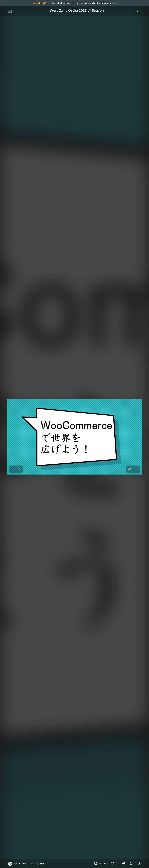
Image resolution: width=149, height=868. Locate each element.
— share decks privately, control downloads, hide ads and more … (74, 3)
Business (101, 863)
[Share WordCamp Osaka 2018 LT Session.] (124, 863)
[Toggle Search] (137, 11)
